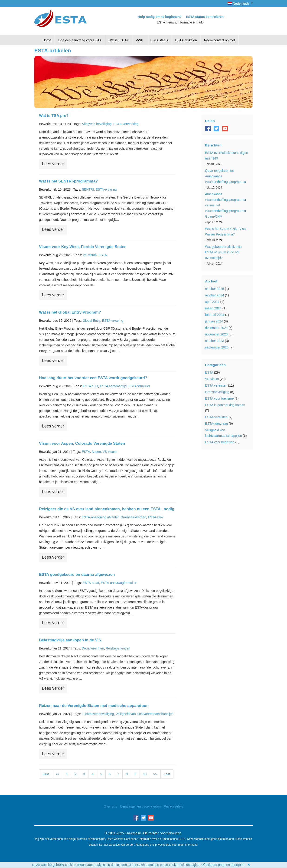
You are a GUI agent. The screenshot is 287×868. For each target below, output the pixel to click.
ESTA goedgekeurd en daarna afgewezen (77, 575)
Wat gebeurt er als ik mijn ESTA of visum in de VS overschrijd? (223, 252)
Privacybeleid (174, 806)
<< (57, 774)
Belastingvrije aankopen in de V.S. (71, 640)
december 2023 (216, 328)
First (46, 774)
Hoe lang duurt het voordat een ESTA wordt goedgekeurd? (93, 378)
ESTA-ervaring (106, 189)
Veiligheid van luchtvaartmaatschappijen (145, 714)
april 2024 (212, 302)
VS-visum (90, 255)
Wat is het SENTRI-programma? (68, 181)
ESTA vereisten (216, 385)
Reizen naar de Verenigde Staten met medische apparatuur (93, 706)
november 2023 (216, 334)
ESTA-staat (91, 583)
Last (167, 774)
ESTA (103, 255)
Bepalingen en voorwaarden (140, 806)
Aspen (96, 452)
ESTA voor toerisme (219, 398)
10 (145, 774)
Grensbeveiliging (217, 392)
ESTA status (159, 40)
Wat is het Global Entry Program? (70, 312)
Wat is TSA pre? (54, 116)
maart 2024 (213, 308)
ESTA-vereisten (216, 417)
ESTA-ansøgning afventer (100, 517)
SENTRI (88, 189)
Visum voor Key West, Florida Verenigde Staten (83, 247)
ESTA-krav (156, 517)
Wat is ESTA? (119, 40)
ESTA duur (91, 386)
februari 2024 (215, 315)
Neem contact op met (220, 40)
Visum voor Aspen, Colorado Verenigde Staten (82, 443)
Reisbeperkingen (118, 648)
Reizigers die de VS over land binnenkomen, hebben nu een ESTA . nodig (107, 509)
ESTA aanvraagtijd (113, 386)
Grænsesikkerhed (133, 517)
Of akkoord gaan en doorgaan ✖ (226, 865)
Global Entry (91, 321)
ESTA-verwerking (126, 124)
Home (47, 40)
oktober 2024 (215, 295)
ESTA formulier (139, 386)
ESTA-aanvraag (217, 424)
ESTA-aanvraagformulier (119, 583)
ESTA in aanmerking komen (225, 405)
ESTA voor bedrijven (220, 442)
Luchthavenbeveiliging (98, 714)
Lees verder (53, 164)
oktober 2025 (215, 289)
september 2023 (217, 347)
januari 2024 (214, 321)
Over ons (110, 806)
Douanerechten (93, 648)
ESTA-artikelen (186, 40)
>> (155, 774)
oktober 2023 (215, 341)
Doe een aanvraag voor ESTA (80, 40)
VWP (140, 40)
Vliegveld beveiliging (97, 124)
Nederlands (240, 3)
